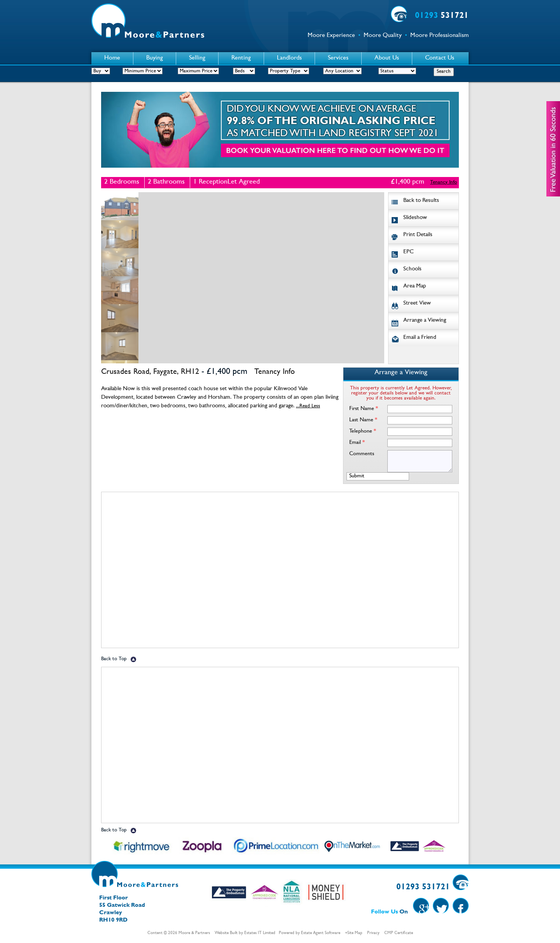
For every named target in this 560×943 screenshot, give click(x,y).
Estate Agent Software (321, 933)
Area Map (415, 287)
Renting (241, 58)
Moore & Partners (194, 933)
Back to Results (421, 201)
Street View (417, 304)
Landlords (289, 58)
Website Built (226, 933)
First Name (364, 409)
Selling (197, 58)
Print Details (418, 235)
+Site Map (354, 933)
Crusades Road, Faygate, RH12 (150, 372)
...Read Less (308, 406)
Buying (155, 58)
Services (338, 58)
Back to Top (114, 659)
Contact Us (440, 58)
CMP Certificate (399, 933)
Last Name (363, 420)
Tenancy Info (444, 183)
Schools (412, 269)
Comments (362, 454)
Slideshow (415, 218)
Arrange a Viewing (425, 321)
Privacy (373, 933)
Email (357, 443)
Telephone (363, 431)
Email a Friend (420, 338)
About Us (387, 58)
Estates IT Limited (260, 933)
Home (112, 58)
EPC (409, 252)
